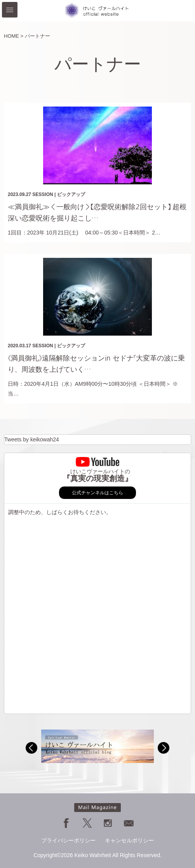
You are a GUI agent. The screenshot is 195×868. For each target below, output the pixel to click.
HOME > (14, 36)
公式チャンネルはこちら (97, 493)
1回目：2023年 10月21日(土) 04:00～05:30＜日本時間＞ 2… (84, 233)
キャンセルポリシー (129, 840)
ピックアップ (71, 194)
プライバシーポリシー (68, 840)
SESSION (43, 194)
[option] (97, 746)
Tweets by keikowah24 (32, 439)
